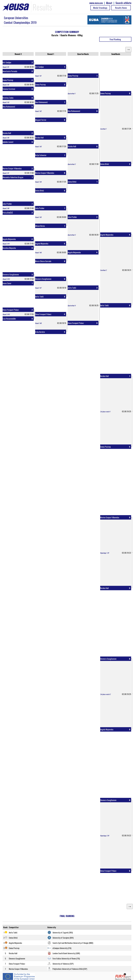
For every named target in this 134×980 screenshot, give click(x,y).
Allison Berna (40, 226)
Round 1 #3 (38, 146)
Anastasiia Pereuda (10, 71)
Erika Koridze (40, 332)
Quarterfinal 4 (72, 306)
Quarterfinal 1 (72, 93)
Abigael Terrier (41, 120)
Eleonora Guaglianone (11, 274)
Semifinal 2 (103, 270)
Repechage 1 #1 (105, 553)
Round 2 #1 (6, 67)
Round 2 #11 (6, 244)
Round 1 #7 (38, 288)
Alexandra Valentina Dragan (13, 177)
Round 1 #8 (38, 323)
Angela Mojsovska (9, 239)
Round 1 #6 (38, 253)
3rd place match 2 (105, 694)
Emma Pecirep (8, 80)
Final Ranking (115, 39)
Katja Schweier (41, 155)
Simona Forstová (9, 89)
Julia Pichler (7, 204)
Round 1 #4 (38, 182)
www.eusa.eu (96, 3)
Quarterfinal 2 (72, 164)
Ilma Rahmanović (9, 107)
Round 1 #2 (38, 111)
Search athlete (123, 3)
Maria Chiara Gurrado (43, 261)
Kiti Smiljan (7, 62)
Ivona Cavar (7, 283)
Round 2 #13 (6, 279)
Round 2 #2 (6, 85)
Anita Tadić (39, 296)
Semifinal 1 (103, 129)
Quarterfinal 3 (72, 235)
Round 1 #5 (38, 217)
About (109, 3)
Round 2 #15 (6, 314)
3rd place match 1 (105, 412)
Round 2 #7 (6, 173)
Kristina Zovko (8, 98)
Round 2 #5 (6, 138)
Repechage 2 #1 (105, 836)
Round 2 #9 (6, 208)
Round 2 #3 (6, 102)
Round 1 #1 (38, 76)
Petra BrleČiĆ (8, 213)
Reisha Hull (7, 133)
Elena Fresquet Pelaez (11, 310)
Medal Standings (100, 8)
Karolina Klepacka (9, 248)
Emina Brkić (39, 190)
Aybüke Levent (8, 142)
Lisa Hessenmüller (9, 319)
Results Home (121, 8)
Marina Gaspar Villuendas (12, 168)
